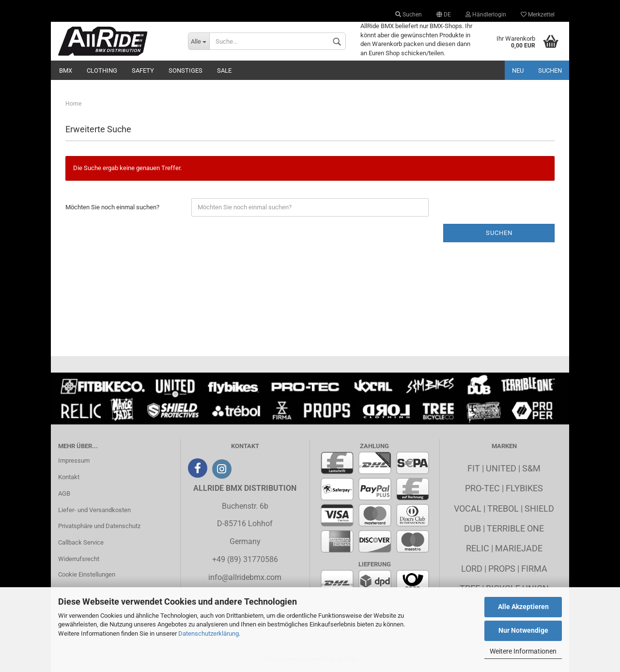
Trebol (503, 508)
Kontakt (69, 477)
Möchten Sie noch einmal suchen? (112, 207)
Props (502, 569)
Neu (518, 70)
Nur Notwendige (523, 630)
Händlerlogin (486, 15)
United (501, 468)
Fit (474, 468)
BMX (66, 70)
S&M (531, 468)
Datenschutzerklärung (209, 633)
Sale (224, 70)
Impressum (74, 461)
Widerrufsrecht (79, 559)
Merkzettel (538, 15)
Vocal (468, 508)
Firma (534, 569)
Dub (473, 528)
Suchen (409, 15)
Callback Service (81, 542)
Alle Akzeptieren (523, 607)
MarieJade (519, 548)
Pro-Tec (482, 488)
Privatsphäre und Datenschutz (99, 526)
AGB (64, 493)
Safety (143, 70)
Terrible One (515, 528)
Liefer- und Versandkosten (94, 510)
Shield (539, 508)
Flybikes (524, 488)
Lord (472, 569)
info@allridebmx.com (245, 577)
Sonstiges (186, 70)
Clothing (102, 70)
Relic (478, 548)
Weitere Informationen (523, 651)
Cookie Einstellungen (87, 574)
